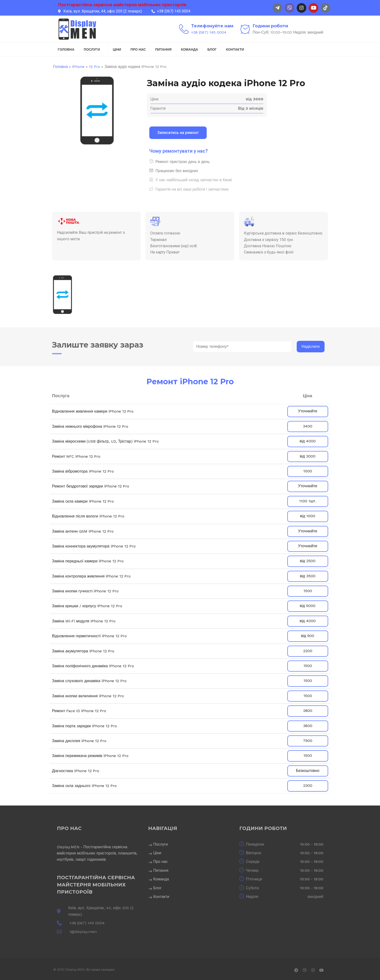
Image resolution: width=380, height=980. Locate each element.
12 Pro (94, 67)
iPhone (78, 67)
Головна (66, 49)
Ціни (117, 49)
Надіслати (311, 346)
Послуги (92, 49)
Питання (163, 49)
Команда (190, 49)
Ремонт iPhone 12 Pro (190, 382)
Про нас (138, 49)
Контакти (235, 49)
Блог (212, 49)
